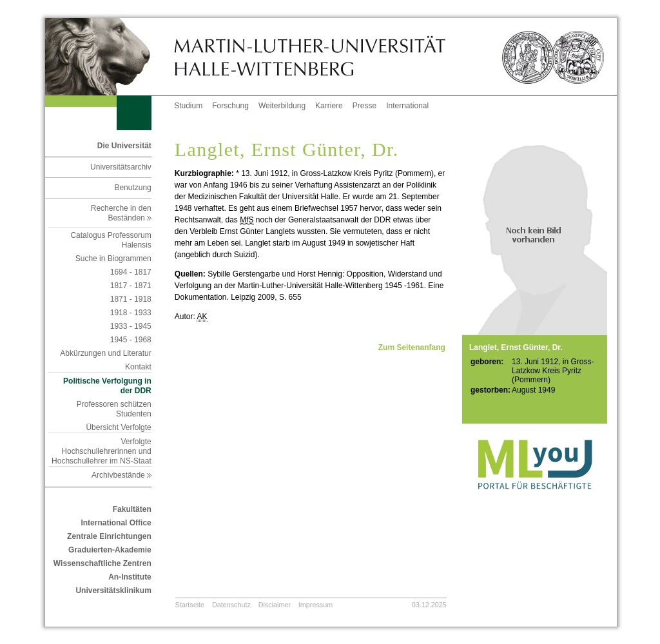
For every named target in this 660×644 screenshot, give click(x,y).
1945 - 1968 (131, 340)
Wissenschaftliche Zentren (102, 563)
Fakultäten (132, 509)
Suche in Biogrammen (113, 259)
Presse (364, 106)
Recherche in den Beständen (121, 213)
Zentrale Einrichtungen (109, 536)
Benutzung (132, 188)
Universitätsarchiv (121, 167)
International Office (116, 523)
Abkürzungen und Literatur (105, 353)
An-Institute (130, 577)
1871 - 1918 (131, 299)
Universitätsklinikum (113, 590)
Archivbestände (121, 475)
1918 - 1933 (131, 313)
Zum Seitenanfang (412, 347)
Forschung (230, 106)
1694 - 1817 (131, 272)
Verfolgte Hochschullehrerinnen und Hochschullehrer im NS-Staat (102, 451)
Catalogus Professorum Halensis (111, 240)
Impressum (315, 605)
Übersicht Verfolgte (118, 427)
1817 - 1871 (131, 286)
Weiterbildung (282, 106)
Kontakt (138, 367)
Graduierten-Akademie (110, 550)
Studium (188, 106)
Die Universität (124, 146)
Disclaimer (275, 605)
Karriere (329, 106)
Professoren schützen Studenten (114, 409)
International (407, 106)
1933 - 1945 (131, 326)
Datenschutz (231, 605)
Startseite (190, 605)
